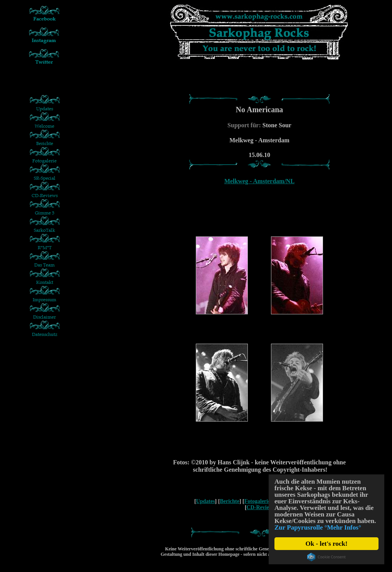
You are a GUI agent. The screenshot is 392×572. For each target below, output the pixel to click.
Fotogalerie (257, 501)
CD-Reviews (261, 507)
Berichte (230, 501)
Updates (206, 501)
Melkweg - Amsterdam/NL (259, 181)
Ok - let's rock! (327, 544)
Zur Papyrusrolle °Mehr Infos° (318, 527)
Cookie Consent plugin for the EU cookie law (326, 557)
